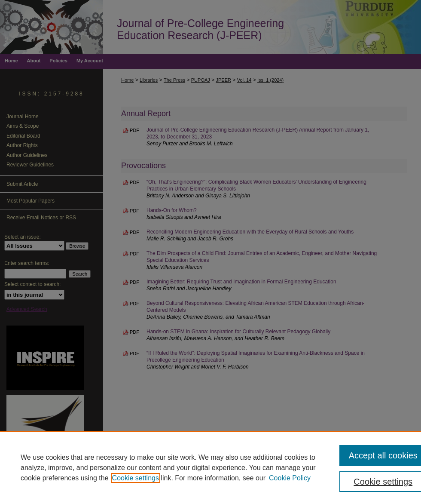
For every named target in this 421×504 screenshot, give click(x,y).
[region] (210, 467)
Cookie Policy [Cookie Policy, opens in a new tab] (290, 478)
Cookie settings (136, 478)
